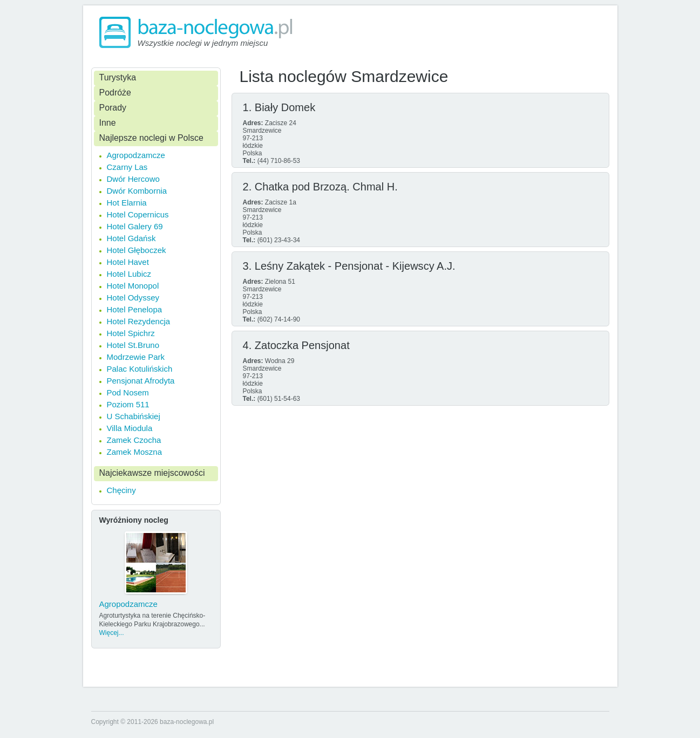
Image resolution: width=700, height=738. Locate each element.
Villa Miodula (130, 428)
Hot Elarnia (127, 203)
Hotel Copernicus (138, 214)
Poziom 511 (128, 404)
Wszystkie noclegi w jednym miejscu (203, 43)
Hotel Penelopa (135, 309)
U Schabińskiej (134, 416)
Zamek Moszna (135, 452)
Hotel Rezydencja (139, 321)
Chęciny (121, 490)
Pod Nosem (128, 392)
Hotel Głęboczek (137, 250)
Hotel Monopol (133, 286)
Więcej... (112, 633)
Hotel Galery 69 (135, 226)
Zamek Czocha (134, 440)
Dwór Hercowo (133, 179)
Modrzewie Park (136, 357)
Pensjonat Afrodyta (141, 381)
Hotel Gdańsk (131, 238)
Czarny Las (127, 167)
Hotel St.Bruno (133, 345)
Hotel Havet (128, 262)
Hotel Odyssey (133, 298)
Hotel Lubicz (129, 274)
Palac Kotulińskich (140, 369)
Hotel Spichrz (131, 333)
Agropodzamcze (136, 155)
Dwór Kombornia (137, 191)
